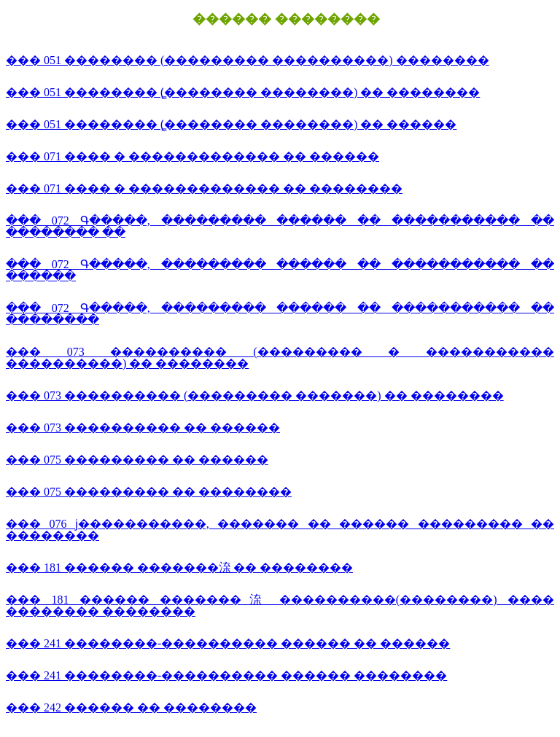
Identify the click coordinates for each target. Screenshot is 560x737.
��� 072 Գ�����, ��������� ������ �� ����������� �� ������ (280, 270)
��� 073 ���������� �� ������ (143, 428)
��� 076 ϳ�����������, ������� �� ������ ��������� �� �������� (280, 530)
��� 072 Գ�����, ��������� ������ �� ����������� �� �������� (280, 314)
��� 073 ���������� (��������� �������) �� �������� (255, 395)
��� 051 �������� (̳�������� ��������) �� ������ (231, 124)
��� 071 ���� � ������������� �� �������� (204, 188)
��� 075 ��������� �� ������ (137, 460)
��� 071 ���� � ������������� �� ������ (192, 156)
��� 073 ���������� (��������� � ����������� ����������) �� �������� (280, 358)
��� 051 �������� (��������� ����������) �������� (248, 60)
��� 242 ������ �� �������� (131, 707)
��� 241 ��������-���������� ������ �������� (226, 675)
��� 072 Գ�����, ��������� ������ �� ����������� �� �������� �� (280, 226)
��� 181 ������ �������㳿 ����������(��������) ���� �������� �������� (280, 605)
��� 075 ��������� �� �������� (149, 492)
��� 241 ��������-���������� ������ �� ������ (228, 643)
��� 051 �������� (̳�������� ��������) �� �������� (243, 92)
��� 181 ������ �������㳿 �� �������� (179, 568)
